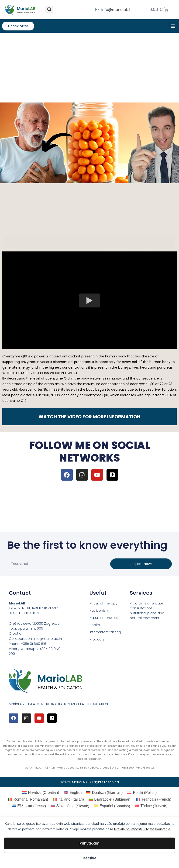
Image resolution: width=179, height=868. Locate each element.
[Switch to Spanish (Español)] (112, 806)
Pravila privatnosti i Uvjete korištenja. (143, 829)
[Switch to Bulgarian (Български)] (110, 799)
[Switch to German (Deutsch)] (104, 793)
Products (97, 639)
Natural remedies (104, 618)
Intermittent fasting (105, 632)
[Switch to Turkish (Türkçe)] (151, 806)
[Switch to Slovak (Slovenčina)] (70, 806)
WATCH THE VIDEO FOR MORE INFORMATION (89, 417)
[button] (49, 10)
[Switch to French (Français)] (154, 799)
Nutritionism (99, 611)
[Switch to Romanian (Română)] (28, 799)
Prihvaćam (89, 843)
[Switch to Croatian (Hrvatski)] (41, 793)
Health (95, 625)
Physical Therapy (103, 603)
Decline (90, 858)
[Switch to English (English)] (73, 793)
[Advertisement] (89, 68)
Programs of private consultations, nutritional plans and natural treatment (147, 611)
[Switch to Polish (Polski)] (142, 793)
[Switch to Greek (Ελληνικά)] (29, 806)
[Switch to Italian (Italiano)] (68, 799)
